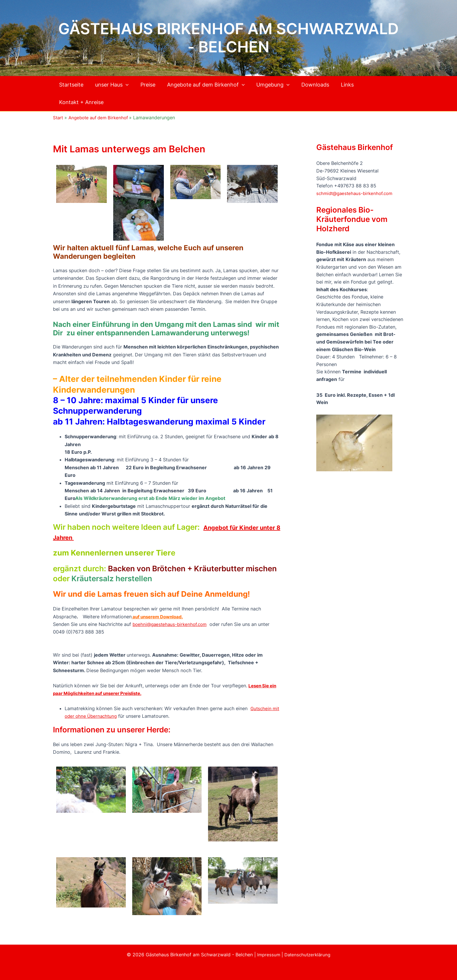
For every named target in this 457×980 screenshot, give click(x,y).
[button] (124, 85)
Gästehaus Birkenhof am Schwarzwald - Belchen (228, 38)
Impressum (268, 955)
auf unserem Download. (160, 617)
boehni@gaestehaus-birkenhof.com (172, 624)
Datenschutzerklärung (308, 955)
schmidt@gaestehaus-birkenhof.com (357, 193)
